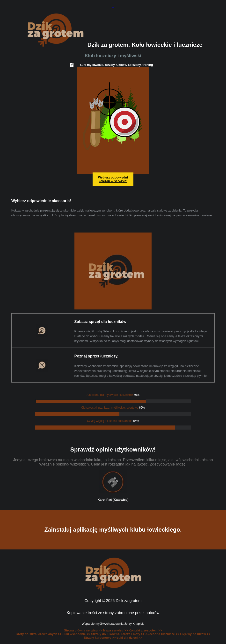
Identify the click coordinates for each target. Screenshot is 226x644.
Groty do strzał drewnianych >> (39, 634)
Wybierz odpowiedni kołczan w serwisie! (113, 179)
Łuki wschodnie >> (77, 634)
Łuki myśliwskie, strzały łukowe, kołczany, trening (116, 65)
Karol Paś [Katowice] (113, 500)
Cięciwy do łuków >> (195, 634)
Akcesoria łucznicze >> (163, 634)
